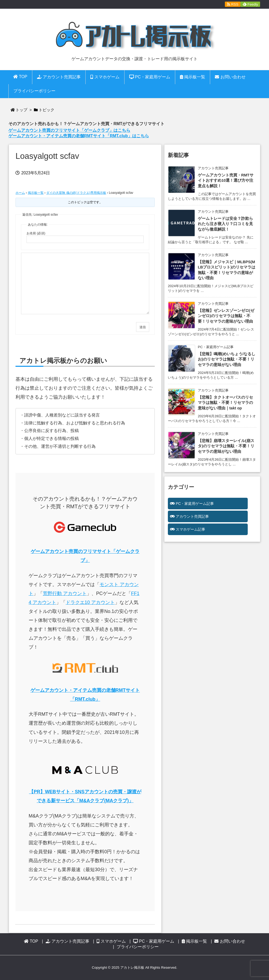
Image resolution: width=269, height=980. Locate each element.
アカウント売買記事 (192, 516)
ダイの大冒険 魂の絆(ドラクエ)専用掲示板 (76, 193)
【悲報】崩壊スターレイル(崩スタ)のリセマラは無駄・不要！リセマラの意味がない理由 (226, 446)
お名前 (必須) (36, 233)
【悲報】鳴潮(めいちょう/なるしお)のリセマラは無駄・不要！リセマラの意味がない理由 (227, 359)
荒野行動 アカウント (65, 593)
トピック (46, 110)
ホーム (20, 193)
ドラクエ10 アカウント (90, 602)
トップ (21, 110)
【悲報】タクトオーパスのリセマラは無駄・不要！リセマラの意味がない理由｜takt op (225, 403)
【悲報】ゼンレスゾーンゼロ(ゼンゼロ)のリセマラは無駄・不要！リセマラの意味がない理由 (226, 316)
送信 (143, 327)
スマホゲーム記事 (190, 529)
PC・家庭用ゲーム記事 (195, 504)
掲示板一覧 (36, 193)
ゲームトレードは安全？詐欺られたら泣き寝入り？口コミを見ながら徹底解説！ (225, 224)
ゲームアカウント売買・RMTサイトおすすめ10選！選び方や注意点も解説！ (226, 181)
